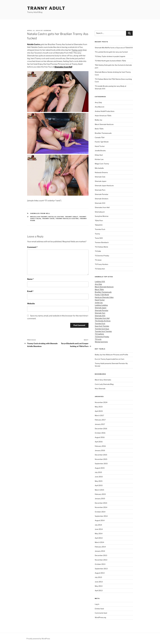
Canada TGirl (100, 137)
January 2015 (100, 499)
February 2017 (100, 420)
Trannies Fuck (100, 229)
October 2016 (100, 433)
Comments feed (101, 613)
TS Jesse (98, 260)
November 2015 (101, 459)
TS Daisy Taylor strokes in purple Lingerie (110, 56)
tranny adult (72, 217)
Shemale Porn (100, 190)
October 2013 (100, 564)
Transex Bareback (102, 242)
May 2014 (99, 533)
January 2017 (100, 424)
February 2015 (100, 494)
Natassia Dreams (101, 172)
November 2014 (101, 507)
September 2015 (101, 464)
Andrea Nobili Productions (105, 111)
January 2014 (100, 551)
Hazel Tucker (100, 146)
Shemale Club (100, 177)
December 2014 (101, 503)
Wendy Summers (101, 342)
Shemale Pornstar (102, 194)
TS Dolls (98, 251)
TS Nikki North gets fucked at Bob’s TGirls (110, 61)
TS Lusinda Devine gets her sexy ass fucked (111, 52)
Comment (32, 247)
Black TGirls (99, 289)
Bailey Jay (98, 120)
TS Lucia (98, 339)
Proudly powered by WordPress (38, 639)
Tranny (97, 234)
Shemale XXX (100, 203)
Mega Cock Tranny (102, 164)
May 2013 (99, 586)
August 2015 (100, 468)
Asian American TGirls (103, 116)
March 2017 (99, 415)
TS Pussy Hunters (101, 264)
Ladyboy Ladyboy (101, 305)
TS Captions (99, 334)
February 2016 (100, 446)
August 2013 (100, 573)
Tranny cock (77, 50)
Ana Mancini (99, 107)
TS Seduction (100, 269)
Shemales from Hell (40, 213)
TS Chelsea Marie (101, 247)
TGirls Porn (99, 220)
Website (31, 304)
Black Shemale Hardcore (104, 124)
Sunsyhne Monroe (102, 216)
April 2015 (99, 485)
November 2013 (101, 560)
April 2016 (99, 442)
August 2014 (100, 520)
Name (30, 279)
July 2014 (98, 525)
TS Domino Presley (102, 256)
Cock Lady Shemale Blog (104, 384)
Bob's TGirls (99, 129)
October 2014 (100, 512)
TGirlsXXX (99, 225)
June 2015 (99, 477)
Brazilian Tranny (39, 217)
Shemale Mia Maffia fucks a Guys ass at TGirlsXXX (114, 48)
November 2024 (101, 402)
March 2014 (99, 542)
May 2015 (99, 481)
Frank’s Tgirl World (102, 142)
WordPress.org (100, 617)
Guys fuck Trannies (102, 326)
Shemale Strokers (102, 199)
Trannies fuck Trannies (103, 331)
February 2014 (100, 547)
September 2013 (101, 569)
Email (30, 291)
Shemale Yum (100, 313)
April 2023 (99, 411)
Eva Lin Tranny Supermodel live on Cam (110, 359)
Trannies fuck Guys (102, 329)
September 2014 (101, 516)
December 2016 (101, 429)
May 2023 (99, 407)
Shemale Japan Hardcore (104, 186)
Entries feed (99, 609)
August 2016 (100, 437)
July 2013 (98, 577)
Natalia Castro (56, 217)
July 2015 (98, 472)
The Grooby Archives (103, 321)
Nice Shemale (100, 389)
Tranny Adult (46, 8)
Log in (97, 604)
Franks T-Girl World (102, 295)
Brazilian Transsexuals (103, 133)
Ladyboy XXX (100, 281)
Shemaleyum (100, 212)
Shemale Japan (101, 181)
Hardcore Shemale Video (104, 297)
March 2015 (99, 490)
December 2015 (101, 455)
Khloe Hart (99, 155)
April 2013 (99, 590)
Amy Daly (98, 102)
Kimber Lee (99, 159)
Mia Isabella (99, 168)
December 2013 (101, 555)
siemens (47, 31)
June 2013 (99, 582)
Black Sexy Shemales (103, 380)
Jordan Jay (99, 303)
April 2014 (99, 538)
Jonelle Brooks (100, 151)
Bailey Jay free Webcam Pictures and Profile (111, 355)
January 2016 (100, 450)
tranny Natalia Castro (67, 219)
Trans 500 (99, 238)
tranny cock (48, 219)
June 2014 (99, 529)
